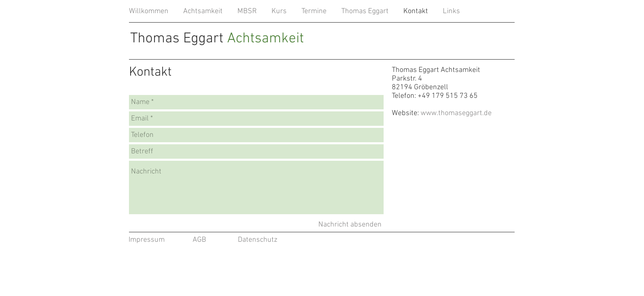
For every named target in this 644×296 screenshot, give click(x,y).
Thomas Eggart (217, 39)
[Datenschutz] (258, 240)
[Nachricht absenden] (350, 225)
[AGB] (199, 240)
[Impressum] (147, 240)
